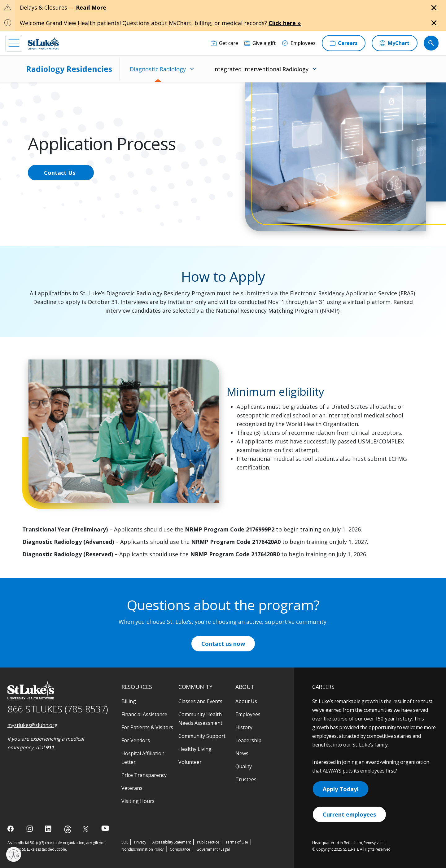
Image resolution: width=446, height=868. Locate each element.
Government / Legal (213, 849)
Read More (91, 7)
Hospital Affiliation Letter (143, 758)
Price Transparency (144, 775)
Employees (248, 714)
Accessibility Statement (172, 842)
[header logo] (43, 43)
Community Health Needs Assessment (200, 719)
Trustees (246, 779)
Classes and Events (200, 701)
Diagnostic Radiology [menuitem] (158, 69)
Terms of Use (237, 842)
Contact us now (223, 644)
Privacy (140, 842)
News (242, 753)
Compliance (180, 849)
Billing (129, 701)
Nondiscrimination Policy (142, 849)
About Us (246, 701)
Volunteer (190, 762)
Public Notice (208, 842)
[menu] (14, 43)
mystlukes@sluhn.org (33, 725)
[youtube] (105, 828)
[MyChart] (395, 43)
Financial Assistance (144, 714)
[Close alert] (434, 8)
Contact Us (60, 173)
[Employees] (299, 43)
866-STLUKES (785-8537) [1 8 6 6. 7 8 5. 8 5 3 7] (58, 709)
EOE (125, 842)
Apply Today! (341, 789)
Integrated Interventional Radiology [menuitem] (261, 69)
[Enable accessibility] (14, 854)
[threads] (68, 829)
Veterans (132, 788)
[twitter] (86, 829)
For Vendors (136, 740)
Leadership (248, 740)
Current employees (349, 814)
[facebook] (11, 829)
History (244, 727)
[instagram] (30, 829)
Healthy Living (195, 749)
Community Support (202, 736)
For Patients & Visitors (147, 727)
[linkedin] (49, 829)
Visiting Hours (138, 801)
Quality (244, 766)
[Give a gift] (260, 43)
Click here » (285, 23)
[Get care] (225, 43)
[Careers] (344, 43)
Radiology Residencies (69, 69)
